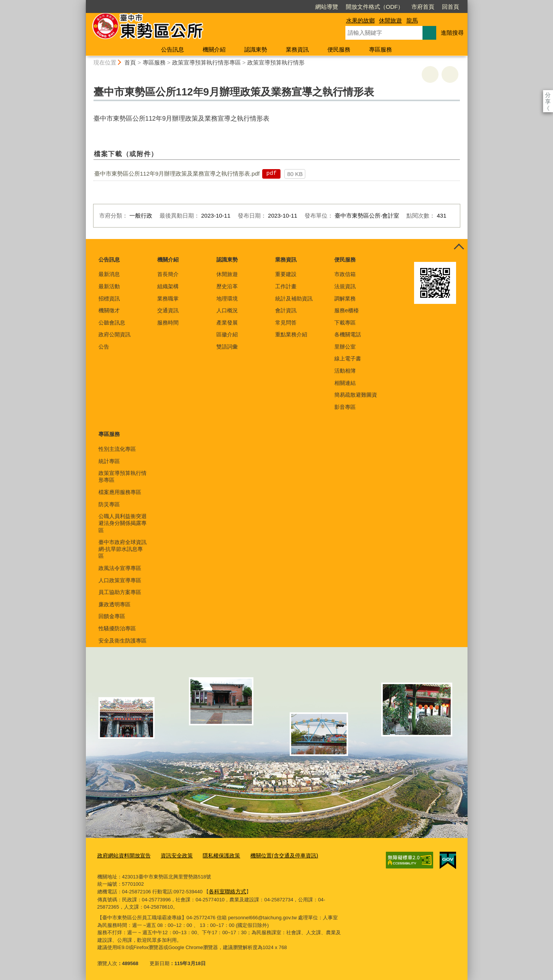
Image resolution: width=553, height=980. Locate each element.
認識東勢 (256, 49)
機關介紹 (214, 49)
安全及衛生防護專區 (123, 641)
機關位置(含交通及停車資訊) (273, 855)
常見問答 (286, 323)
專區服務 (380, 49)
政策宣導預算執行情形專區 (206, 62)
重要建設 (286, 274)
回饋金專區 (112, 616)
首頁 (130, 62)
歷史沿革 (227, 286)
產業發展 (227, 323)
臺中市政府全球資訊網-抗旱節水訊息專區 (123, 549)
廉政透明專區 (114, 604)
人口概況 (227, 310)
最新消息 (109, 274)
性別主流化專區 (117, 449)
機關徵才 (109, 310)
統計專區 (109, 461)
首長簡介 (168, 274)
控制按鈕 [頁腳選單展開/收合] (459, 247)
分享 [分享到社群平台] (548, 95)
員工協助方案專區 (120, 592)
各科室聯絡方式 (226, 890)
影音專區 (345, 407)
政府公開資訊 (114, 334)
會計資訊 (286, 310)
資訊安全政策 (172, 855)
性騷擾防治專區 (117, 628)
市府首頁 (379, 7)
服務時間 (168, 323)
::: (83, 3)
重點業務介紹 (291, 334)
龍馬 (412, 20)
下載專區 (345, 323)
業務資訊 (297, 49)
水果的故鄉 (360, 20)
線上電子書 (348, 358)
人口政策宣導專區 (120, 580)
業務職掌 (168, 299)
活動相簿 (345, 371)
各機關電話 (348, 334)
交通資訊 (168, 310)
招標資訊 (109, 299)
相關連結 (345, 383)
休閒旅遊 (390, 20)
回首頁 (407, 7)
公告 (104, 347)
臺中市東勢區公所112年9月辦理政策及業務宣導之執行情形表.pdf (177, 174)
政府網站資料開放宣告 (122, 855)
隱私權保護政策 (214, 855)
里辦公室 (345, 347)
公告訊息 (173, 49)
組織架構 (168, 286)
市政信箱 (345, 274)
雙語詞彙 (227, 347)
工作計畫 (286, 286)
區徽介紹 (227, 334)
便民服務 (339, 49)
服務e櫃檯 (347, 310)
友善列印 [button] (430, 74)
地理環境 (227, 299)
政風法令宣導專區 (120, 568)
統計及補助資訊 (294, 299)
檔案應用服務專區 (120, 492)
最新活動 (109, 286)
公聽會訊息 (112, 323)
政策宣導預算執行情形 (276, 62)
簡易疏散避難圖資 (356, 395)
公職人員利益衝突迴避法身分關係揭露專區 (123, 523)
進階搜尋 (452, 33)
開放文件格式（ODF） (331, 7)
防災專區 (109, 504)
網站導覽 (283, 7)
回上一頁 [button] (450, 74)
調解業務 (345, 299)
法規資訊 (345, 286)
